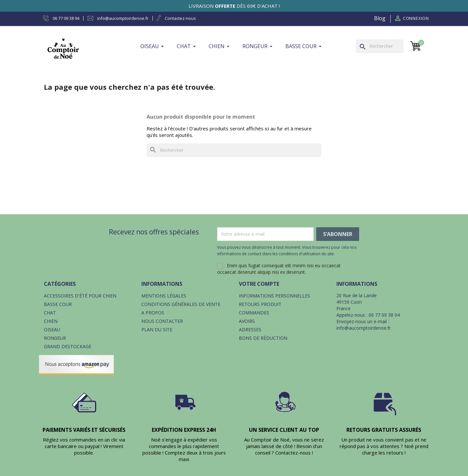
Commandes (254, 313)
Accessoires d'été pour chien (80, 296)
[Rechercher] (380, 46)
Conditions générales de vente (181, 304)
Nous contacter (162, 321)
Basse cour (58, 304)
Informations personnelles (274, 296)
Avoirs (247, 321)
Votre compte (259, 284)
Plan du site (157, 330)
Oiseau (52, 330)
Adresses (250, 330)
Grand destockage (68, 346)
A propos (153, 313)
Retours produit (260, 304)
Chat (50, 313)
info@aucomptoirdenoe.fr (364, 328)
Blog (380, 18)
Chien (51, 321)
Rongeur (55, 338)
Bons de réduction (263, 338)
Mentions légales (164, 296)
